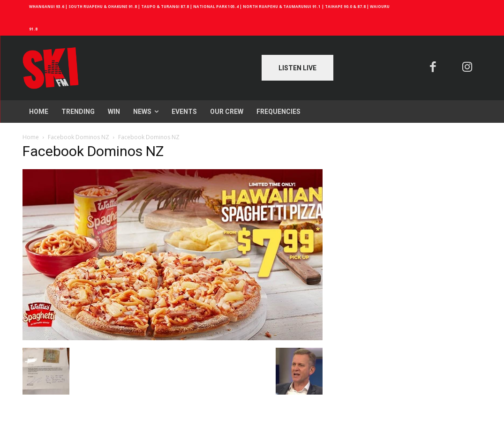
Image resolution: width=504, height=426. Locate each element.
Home (31, 137)
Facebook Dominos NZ (79, 137)
